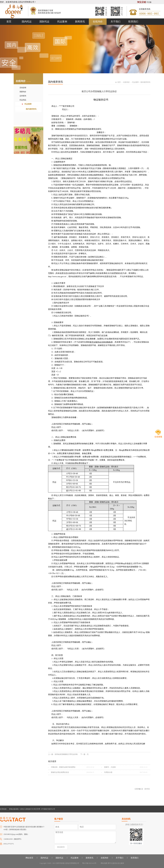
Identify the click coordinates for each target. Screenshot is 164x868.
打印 (147, 789)
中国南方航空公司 (49, 809)
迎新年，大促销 (110, 767)
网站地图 (104, 863)
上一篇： (63, 754)
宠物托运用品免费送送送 (60, 772)
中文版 (149, 2)
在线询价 (126, 82)
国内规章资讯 (145, 82)
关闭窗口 (139, 789)
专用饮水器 (108, 772)
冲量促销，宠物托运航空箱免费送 (63, 767)
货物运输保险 (14, 809)
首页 (9, 22)
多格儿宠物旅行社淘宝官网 (30, 809)
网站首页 (29, 858)
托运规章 (135, 82)
